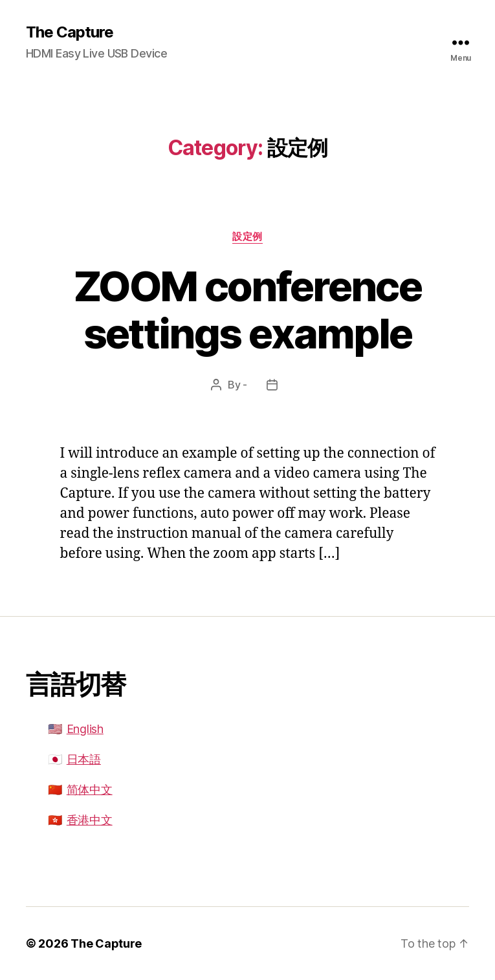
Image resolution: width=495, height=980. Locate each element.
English (85, 729)
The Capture (70, 32)
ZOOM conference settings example (247, 310)
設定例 (247, 237)
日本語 (84, 759)
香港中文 (90, 820)
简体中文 (90, 790)
